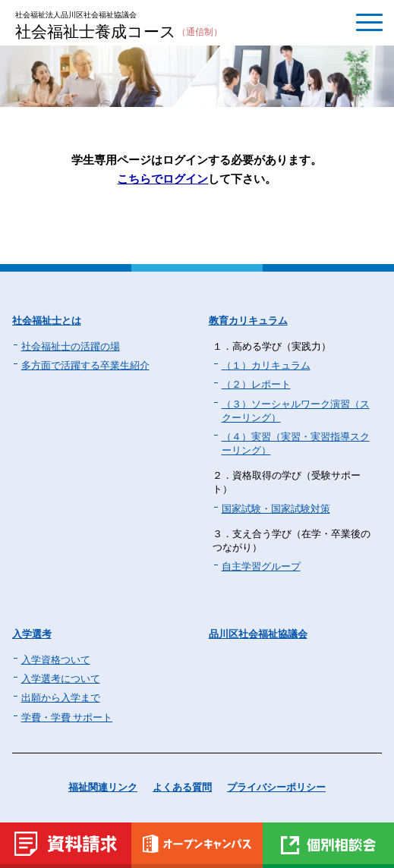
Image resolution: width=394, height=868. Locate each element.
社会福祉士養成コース (119, 33)
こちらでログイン (162, 179)
